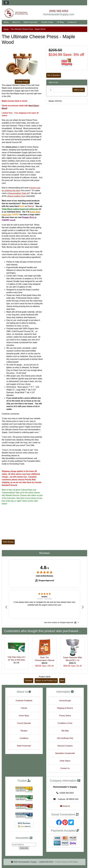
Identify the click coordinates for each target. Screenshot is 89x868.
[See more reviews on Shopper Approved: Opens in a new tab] (59, 622)
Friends (24, 708)
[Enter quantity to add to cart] (61, 90)
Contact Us (72, 22)
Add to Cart (79, 90)
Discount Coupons (65, 746)
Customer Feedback (24, 701)
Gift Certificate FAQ (65, 738)
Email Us (65, 806)
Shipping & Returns (65, 708)
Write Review (8, 542)
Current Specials (24, 723)
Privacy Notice (65, 716)
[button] (6, 607)
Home (6, 22)
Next (62, 681)
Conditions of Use (65, 723)
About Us (16, 22)
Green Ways (24, 716)
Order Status (65, 761)
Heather (44, 597)
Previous (29, 681)
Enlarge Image (22, 82)
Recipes (24, 731)
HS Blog (60, 22)
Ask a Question (54, 75)
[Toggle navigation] (6, 3)
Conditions (24, 738)
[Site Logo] (16, 13)
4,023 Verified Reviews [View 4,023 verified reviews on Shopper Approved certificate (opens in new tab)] (44, 576)
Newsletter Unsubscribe (65, 753)
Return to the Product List (46, 681)
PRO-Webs (73, 862)
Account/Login (65, 701)
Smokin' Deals (47, 22)
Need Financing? (31, 22)
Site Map (65, 731)
